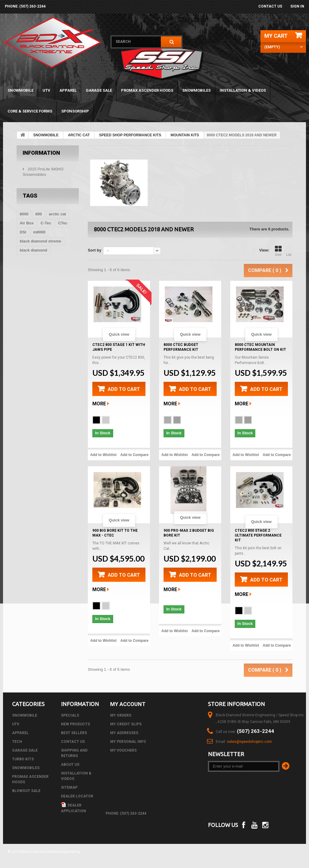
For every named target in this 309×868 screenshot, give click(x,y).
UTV (46, 90)
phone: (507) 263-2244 (25, 6)
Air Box (27, 223)
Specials (70, 715)
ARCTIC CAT (79, 135)
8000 (24, 214)
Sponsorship (75, 111)
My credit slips (126, 724)
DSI (23, 232)
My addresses (124, 733)
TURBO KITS (23, 759)
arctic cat (57, 214)
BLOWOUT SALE (26, 791)
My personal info (128, 742)
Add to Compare (134, 455)
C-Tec (46, 223)
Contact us (270, 6)
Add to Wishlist (103, 455)
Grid (278, 251)
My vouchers (123, 750)
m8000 (39, 232)
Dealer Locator (77, 796)
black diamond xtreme (40, 241)
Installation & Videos (243, 90)
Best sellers (74, 733)
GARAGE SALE (99, 90)
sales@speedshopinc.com (249, 742)
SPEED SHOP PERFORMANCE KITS (130, 135)
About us (70, 765)
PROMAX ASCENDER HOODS (147, 90)
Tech (17, 742)
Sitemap (69, 787)
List (289, 251)
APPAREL (68, 90)
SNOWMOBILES (196, 90)
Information (41, 153)
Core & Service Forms (30, 111)
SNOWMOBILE (21, 90)
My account (128, 704)
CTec (63, 223)
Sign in (297, 6)
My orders (121, 715)
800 (39, 214)
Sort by (95, 250)
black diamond (33, 250)
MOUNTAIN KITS (185, 135)
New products (75, 724)
